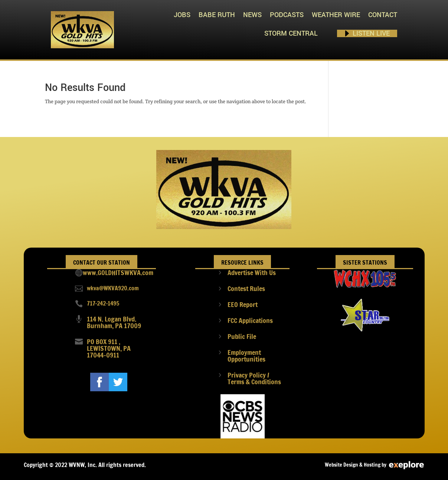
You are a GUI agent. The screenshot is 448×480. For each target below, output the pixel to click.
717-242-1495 (103, 303)
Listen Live (371, 33)
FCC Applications (250, 320)
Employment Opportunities (246, 356)
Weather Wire (336, 15)
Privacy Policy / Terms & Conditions (254, 378)
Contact (383, 15)
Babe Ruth (217, 15)
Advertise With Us (252, 272)
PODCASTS (287, 15)
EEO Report (243, 304)
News (252, 15)
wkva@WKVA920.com (113, 288)
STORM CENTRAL (291, 33)
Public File (242, 336)
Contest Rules (246, 288)
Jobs (182, 15)
